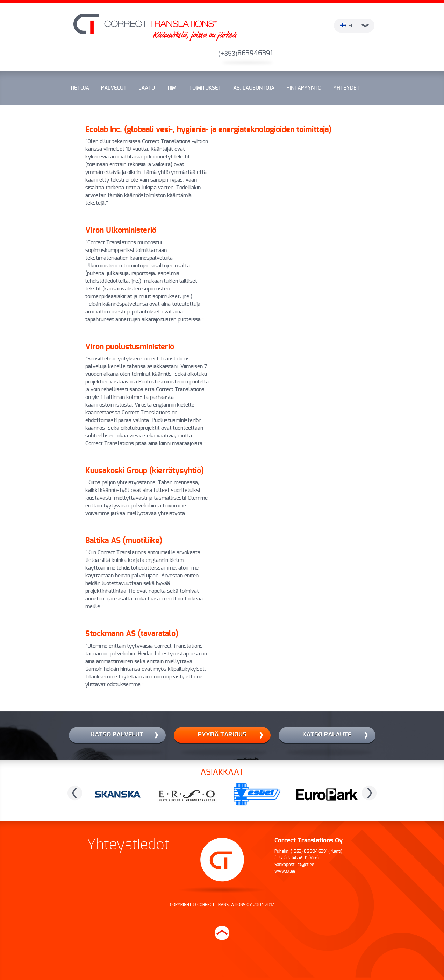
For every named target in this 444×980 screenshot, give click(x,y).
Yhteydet (346, 88)
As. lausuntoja (254, 88)
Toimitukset (205, 88)
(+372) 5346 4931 (291, 858)
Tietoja (80, 88)
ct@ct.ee (306, 865)
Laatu (147, 88)
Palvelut (114, 88)
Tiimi (172, 88)
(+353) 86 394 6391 (309, 851)
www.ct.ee (285, 871)
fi (355, 26)
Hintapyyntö (304, 88)
